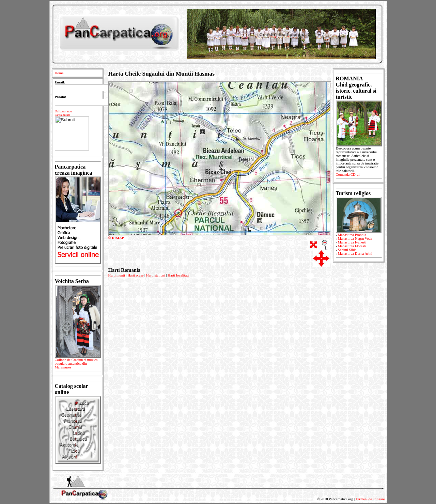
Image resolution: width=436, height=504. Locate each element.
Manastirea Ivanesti (352, 242)
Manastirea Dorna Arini (355, 254)
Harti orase (135, 275)
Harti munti (117, 275)
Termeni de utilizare (370, 499)
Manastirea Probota (352, 235)
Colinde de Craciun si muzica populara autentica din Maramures (78, 365)
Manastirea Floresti (352, 246)
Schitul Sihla (347, 250)
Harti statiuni (156, 275)
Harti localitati (178, 275)
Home (59, 73)
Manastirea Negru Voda (355, 239)
